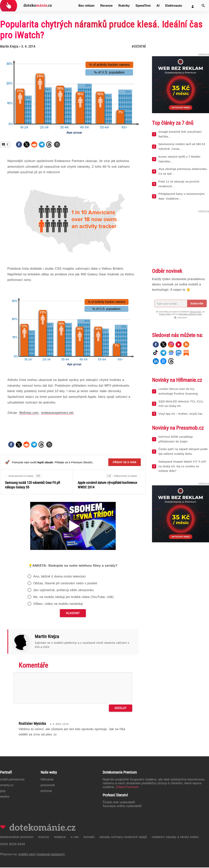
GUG (3, 791)
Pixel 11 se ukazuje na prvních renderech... (179, 184)
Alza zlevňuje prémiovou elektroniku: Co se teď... (183, 171)
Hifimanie (47, 780)
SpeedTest (143, 6)
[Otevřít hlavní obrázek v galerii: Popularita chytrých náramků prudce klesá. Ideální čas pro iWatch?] (73, 94)
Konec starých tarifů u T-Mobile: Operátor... (180, 159)
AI (158, 6)
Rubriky (124, 6)
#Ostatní (139, 46)
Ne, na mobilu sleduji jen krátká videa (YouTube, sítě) (73, 597)
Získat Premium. (127, 788)
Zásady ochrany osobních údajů (123, 838)
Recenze (106, 6)
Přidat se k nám (125, 462)
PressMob (48, 786)
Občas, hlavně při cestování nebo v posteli (65, 584)
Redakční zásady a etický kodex (175, 838)
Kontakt (89, 838)
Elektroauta (174, 6)
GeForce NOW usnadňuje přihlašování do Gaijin (176, 439)
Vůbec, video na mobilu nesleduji (58, 604)
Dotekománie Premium (17, 838)
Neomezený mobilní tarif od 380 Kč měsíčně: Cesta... (182, 146)
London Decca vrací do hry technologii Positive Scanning (178, 391)
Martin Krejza (9, 46)
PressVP (46, 791)
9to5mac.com (29, 413)
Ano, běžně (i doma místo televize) (59, 577)
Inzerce (44, 838)
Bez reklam (87, 6)
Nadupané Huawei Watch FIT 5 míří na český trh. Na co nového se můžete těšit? (182, 466)
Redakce (60, 838)
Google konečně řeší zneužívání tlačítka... (180, 134)
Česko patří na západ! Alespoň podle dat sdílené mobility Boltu (183, 451)
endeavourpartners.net (57, 413)
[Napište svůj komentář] (73, 689)
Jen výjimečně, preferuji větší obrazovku (63, 591)
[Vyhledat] (203, 6)
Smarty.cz (7, 786)
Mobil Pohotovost (12, 780)
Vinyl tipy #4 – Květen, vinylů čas (180, 414)
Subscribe (197, 303)
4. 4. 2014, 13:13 (59, 725)
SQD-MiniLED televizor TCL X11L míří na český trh (181, 404)
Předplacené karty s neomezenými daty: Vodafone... (182, 196)
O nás (75, 838)
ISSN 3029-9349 (12, 845)
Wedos (5, 797)
